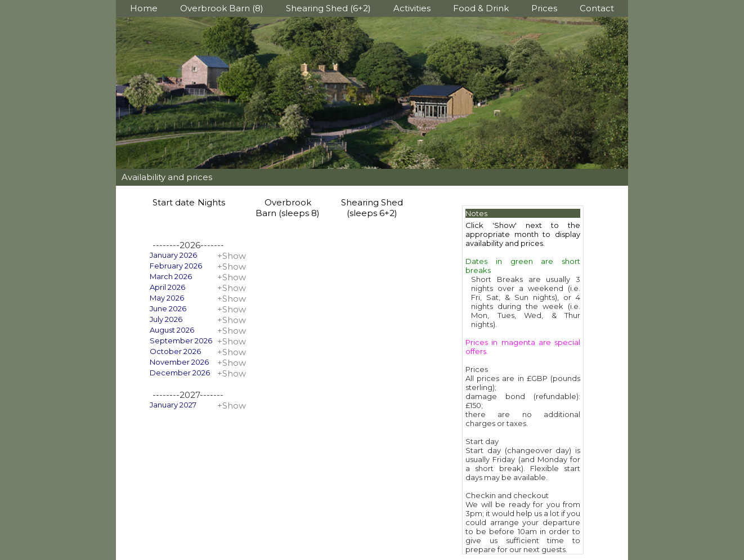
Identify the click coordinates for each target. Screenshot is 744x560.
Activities (412, 8)
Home (144, 8)
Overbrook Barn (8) (222, 8)
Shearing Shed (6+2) (328, 8)
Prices (544, 8)
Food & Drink (481, 8)
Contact (597, 8)
